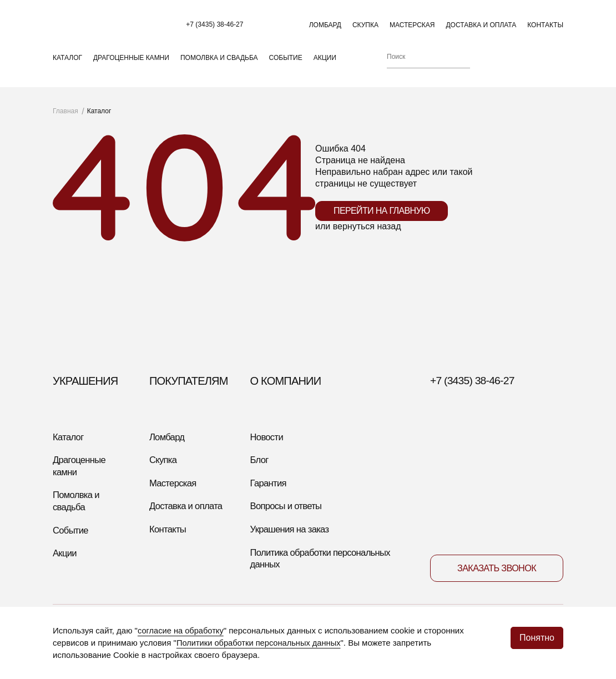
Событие (286, 67)
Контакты (545, 28)
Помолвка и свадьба (219, 67)
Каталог (67, 67)
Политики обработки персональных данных (261, 643)
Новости (268, 450)
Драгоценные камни (131, 67)
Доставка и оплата (481, 28)
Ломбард (325, 28)
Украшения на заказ (293, 547)
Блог (260, 475)
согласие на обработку (182, 631)
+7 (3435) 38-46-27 (223, 28)
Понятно (537, 635)
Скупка (365, 28)
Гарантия (270, 499)
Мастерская (412, 28)
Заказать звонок (496, 587)
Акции (325, 67)
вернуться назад (367, 240)
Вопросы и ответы (289, 522)
